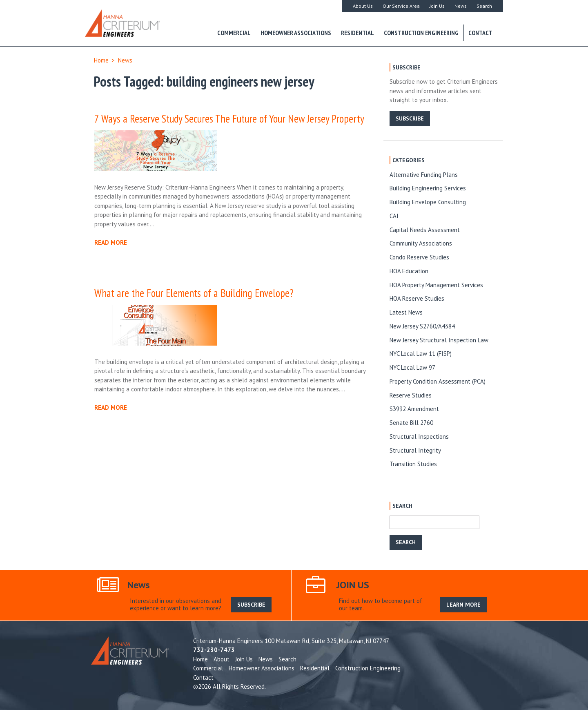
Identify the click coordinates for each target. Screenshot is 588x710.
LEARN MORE (463, 605)
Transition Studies (413, 464)
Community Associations (421, 243)
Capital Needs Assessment (425, 230)
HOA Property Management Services (436, 285)
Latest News (406, 312)
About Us (363, 6)
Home (101, 60)
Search (484, 6)
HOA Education (409, 271)
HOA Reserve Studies (417, 298)
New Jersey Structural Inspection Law (439, 340)
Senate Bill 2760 (411, 423)
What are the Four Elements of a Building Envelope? (194, 293)
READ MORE (111, 242)
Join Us (437, 6)
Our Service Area (401, 6)
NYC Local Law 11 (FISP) (421, 354)
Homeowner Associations (296, 33)
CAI (394, 216)
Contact (480, 33)
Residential (357, 33)
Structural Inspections (419, 436)
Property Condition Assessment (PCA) (438, 381)
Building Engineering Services (428, 188)
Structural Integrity (415, 450)
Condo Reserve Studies (419, 257)
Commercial (234, 33)
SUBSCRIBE (410, 118)
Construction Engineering (421, 33)
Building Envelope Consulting (428, 202)
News (461, 6)
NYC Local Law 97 (412, 367)
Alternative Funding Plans (424, 175)
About (222, 659)
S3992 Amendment (414, 409)
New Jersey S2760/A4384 (422, 326)
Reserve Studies (411, 395)
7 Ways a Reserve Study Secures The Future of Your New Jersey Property (229, 118)
